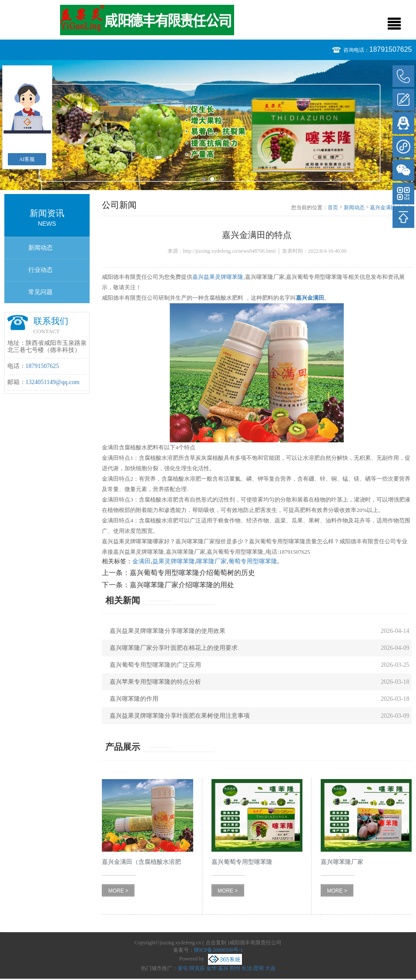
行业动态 (40, 270)
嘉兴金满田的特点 (391, 207)
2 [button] (212, 179)
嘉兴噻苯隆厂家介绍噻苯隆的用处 (182, 585)
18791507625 (391, 49)
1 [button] (204, 179)
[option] (208, 125)
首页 (333, 207)
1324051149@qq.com (53, 382)
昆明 (258, 968)
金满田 (141, 561)
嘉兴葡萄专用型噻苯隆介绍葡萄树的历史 (192, 573)
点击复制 (216, 943)
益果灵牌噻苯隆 (174, 561)
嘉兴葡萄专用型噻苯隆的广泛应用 (155, 665)
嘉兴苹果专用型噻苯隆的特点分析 (155, 682)
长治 (247, 968)
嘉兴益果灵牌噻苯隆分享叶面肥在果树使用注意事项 (180, 716)
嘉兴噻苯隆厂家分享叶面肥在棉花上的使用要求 (174, 648)
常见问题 (40, 292)
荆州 (235, 968)
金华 (211, 968)
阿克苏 (197, 968)
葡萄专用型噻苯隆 (253, 561)
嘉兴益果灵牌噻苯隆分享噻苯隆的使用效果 (168, 631)
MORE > (118, 891)
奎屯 (183, 968)
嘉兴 (223, 968)
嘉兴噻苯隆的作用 (134, 699)
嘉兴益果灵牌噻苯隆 (218, 277)
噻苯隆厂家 (211, 561)
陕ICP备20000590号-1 (219, 950)
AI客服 (27, 159)
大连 (270, 968)
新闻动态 (40, 248)
